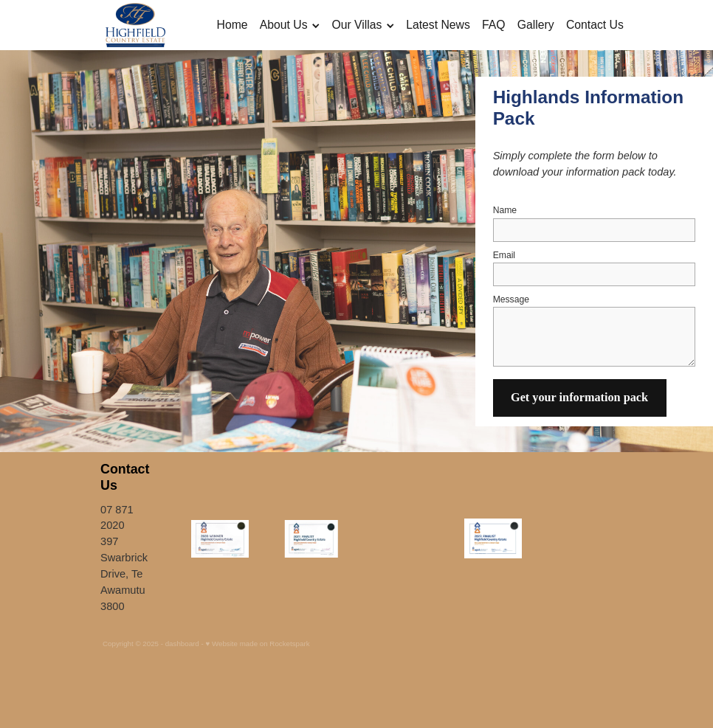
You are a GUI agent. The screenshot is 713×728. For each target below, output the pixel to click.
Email (504, 255)
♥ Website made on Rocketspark (257, 644)
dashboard (182, 644)
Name (505, 210)
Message (511, 299)
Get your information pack (579, 398)
